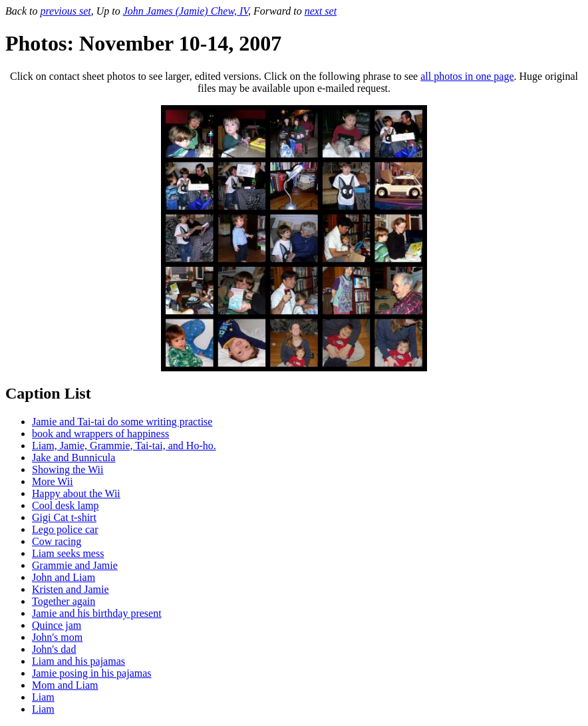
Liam (43, 697)
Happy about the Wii (76, 493)
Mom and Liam (65, 685)
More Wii (53, 481)
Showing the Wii (68, 469)
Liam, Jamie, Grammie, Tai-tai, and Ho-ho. (124, 446)
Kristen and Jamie (71, 589)
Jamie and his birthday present (97, 613)
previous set (65, 11)
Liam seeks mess (68, 553)
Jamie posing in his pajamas (92, 673)
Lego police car (65, 529)
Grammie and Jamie (75, 565)
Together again (64, 601)
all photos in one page (467, 76)
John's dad (54, 649)
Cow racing (57, 541)
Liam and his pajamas (78, 661)
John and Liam (64, 577)
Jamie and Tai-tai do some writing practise (122, 422)
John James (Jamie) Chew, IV (186, 11)
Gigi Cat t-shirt (64, 517)
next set (321, 11)
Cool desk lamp (65, 505)
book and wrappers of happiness (100, 434)
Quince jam (57, 625)
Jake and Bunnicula (73, 457)
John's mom (57, 637)
